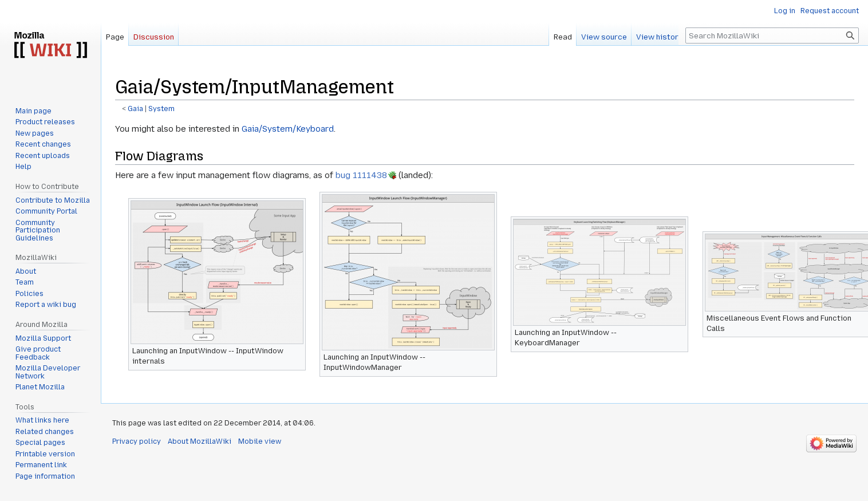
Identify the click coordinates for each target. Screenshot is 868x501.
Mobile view (260, 441)
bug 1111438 (361, 175)
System (161, 109)
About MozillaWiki (200, 441)
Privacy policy (137, 441)
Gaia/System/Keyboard (288, 129)
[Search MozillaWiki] (772, 35)
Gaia (135, 109)
